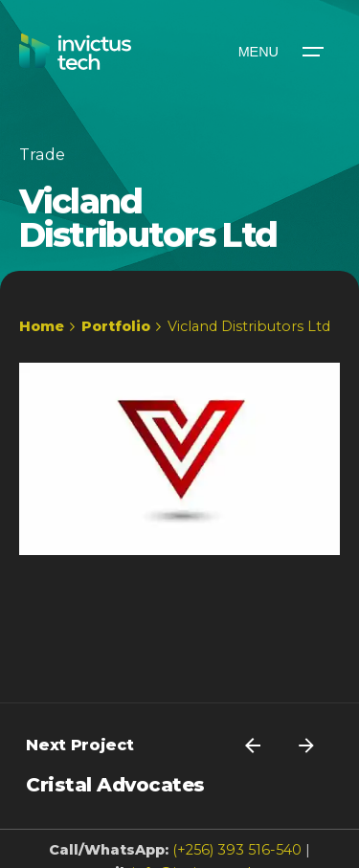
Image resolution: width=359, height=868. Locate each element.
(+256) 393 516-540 (237, 850)
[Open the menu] (280, 52)
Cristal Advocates (115, 785)
